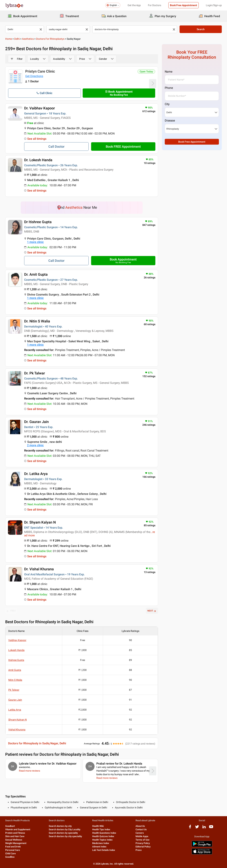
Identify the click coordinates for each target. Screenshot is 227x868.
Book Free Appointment (184, 5)
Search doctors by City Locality (65, 829)
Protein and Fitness (15, 833)
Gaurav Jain (15, 700)
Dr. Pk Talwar (35, 373)
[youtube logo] (211, 828)
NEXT (152, 611)
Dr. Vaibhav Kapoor (40, 108)
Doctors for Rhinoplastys (50, 39)
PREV (11, 611)
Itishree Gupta (16, 660)
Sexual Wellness (14, 840)
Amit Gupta (15, 670)
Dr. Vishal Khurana (39, 569)
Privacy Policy (143, 843)
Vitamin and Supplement (18, 829)
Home (9, 39)
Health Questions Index (104, 833)
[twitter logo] (197, 828)
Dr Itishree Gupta (38, 222)
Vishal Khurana (17, 730)
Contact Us (141, 829)
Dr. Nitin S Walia (37, 321)
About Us (140, 826)
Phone (169, 88)
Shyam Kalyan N (18, 720)
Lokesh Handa (16, 650)
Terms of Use (142, 840)
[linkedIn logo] (204, 828)
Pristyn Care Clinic (40, 71)
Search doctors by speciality (63, 833)
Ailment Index (99, 847)
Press (139, 850)
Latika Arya (15, 710)
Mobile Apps (142, 836)
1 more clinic (35, 242)
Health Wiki (98, 826)
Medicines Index (101, 843)
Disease (170, 121)
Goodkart (10, 826)
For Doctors (155, 5)
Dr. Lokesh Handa (38, 160)
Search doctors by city (60, 826)
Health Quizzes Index (103, 836)
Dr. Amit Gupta (36, 274)
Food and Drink (13, 847)
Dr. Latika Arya (36, 474)
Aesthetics (28, 39)
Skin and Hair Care (15, 836)
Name (169, 72)
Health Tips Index (101, 829)
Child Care (10, 853)
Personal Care (13, 850)
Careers (140, 833)
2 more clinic (35, 445)
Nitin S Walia (15, 680)
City (167, 104)
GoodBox (10, 857)
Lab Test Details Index (104, 850)
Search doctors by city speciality (65, 836)
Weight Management (16, 843)
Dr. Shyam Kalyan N (40, 522)
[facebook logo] (190, 828)
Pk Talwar (14, 690)
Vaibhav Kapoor (17, 640)
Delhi (17, 39)
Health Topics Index (102, 840)
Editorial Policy (143, 847)
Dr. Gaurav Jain (36, 422)
